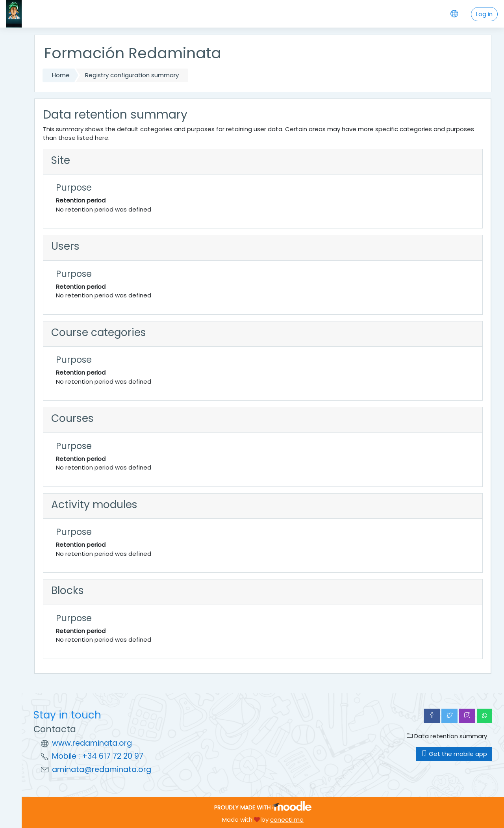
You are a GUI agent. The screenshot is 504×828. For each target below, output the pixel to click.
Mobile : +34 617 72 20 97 (98, 756)
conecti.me (287, 820)
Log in (484, 14)
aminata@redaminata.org (102, 770)
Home (61, 75)
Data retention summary (447, 736)
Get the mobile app (454, 754)
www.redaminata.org (92, 743)
